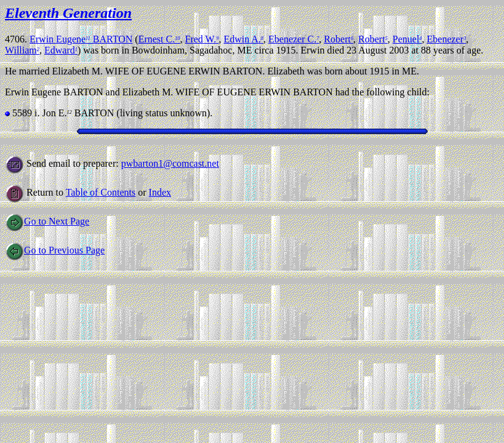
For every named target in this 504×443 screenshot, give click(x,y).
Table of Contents (101, 192)
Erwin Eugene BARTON (81, 39)
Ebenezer (447, 39)
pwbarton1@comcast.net (170, 163)
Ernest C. (159, 39)
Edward (61, 50)
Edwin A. (243, 39)
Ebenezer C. (294, 39)
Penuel (407, 39)
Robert (338, 39)
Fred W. (202, 39)
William (22, 50)
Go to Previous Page (55, 250)
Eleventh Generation (68, 13)
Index (160, 192)
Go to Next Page (47, 221)
